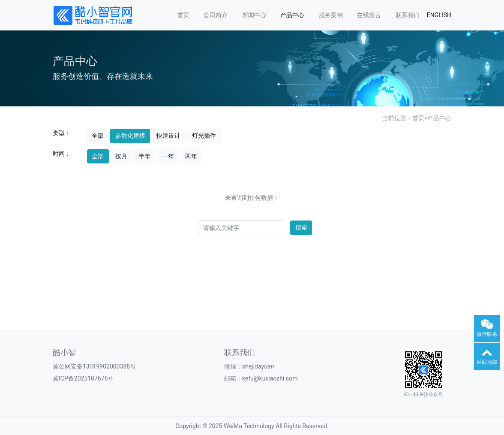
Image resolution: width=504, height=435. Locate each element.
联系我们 (408, 15)
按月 (121, 156)
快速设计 (168, 136)
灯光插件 (204, 136)
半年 (144, 156)
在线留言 (369, 15)
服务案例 (331, 15)
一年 (168, 156)
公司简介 (216, 15)
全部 (98, 136)
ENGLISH (439, 15)
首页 (183, 15)
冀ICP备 (63, 378)
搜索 (301, 227)
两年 (191, 156)
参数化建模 (130, 136)
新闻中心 (254, 15)
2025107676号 (94, 378)
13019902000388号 (109, 366)
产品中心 (292, 15)
